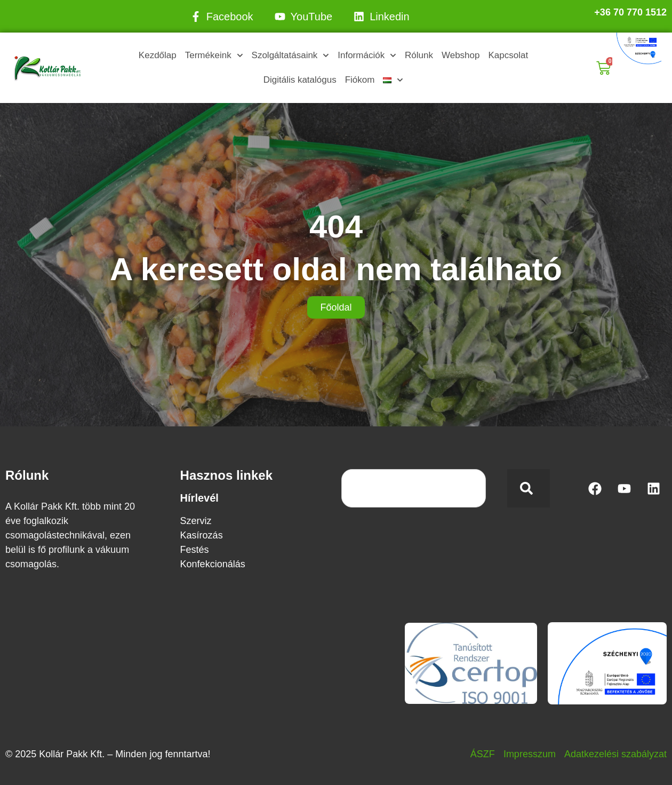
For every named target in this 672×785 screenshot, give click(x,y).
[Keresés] (529, 488)
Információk (367, 55)
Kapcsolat (508, 55)
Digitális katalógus (300, 80)
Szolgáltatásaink (291, 55)
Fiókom (360, 80)
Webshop (461, 55)
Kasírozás (202, 535)
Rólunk (419, 55)
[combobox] (414, 488)
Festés (195, 550)
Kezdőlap (158, 55)
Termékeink (214, 55)
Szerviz (196, 521)
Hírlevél (199, 498)
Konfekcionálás (213, 564)
